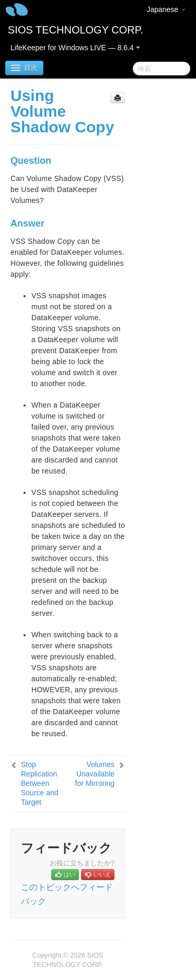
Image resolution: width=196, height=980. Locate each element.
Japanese (166, 9)
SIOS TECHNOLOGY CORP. (76, 30)
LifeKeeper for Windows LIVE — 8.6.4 (75, 48)
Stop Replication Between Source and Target (40, 783)
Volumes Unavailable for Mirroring (95, 774)
